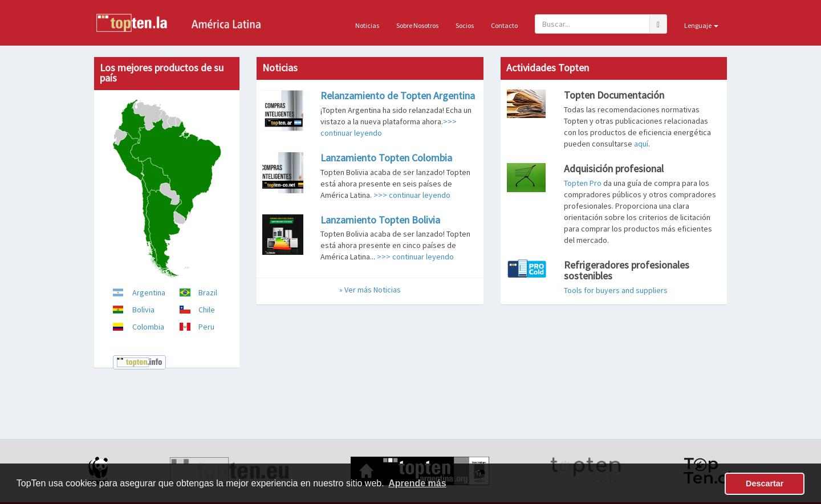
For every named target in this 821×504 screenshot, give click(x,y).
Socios (465, 25)
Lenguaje (701, 25)
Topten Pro (583, 183)
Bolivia (143, 310)
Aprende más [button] (417, 483)
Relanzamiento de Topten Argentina (398, 95)
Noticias (367, 25)
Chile (207, 310)
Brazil (208, 292)
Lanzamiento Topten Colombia (386, 158)
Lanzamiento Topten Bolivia (380, 220)
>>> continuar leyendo (412, 195)
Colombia (148, 327)
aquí (641, 144)
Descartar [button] (765, 483)
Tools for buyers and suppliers (616, 290)
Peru (206, 327)
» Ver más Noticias (370, 290)
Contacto (504, 25)
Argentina (149, 292)
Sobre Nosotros (417, 25)
